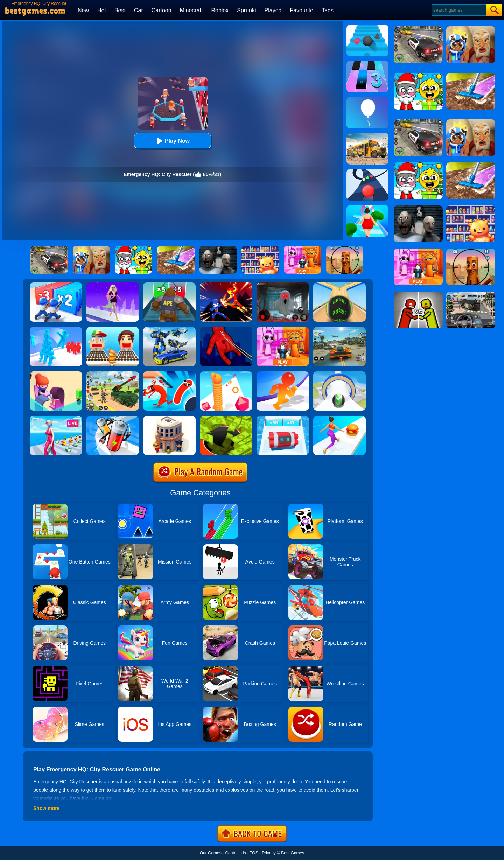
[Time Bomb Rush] (283, 418)
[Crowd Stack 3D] (56, 329)
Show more (46, 808)
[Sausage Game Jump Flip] (169, 374)
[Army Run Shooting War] (56, 285)
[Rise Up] (367, 99)
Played (273, 10)
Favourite (302, 10)
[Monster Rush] (169, 285)
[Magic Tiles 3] (367, 63)
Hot (102, 10)
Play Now (172, 141)
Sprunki (246, 10)
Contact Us (235, 853)
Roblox (220, 10)
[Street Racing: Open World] (339, 329)
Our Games (211, 853)
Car (139, 10)
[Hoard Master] (226, 418)
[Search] (459, 10)
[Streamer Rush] (56, 418)
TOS (254, 853)
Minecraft (191, 10)
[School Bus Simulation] (367, 135)
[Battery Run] (113, 418)
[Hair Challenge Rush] (113, 285)
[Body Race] (367, 208)
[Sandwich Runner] (113, 329)
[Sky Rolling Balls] (339, 374)
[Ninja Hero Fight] (226, 285)
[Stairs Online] (367, 27)
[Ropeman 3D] (226, 329)
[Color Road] (367, 172)
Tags (328, 10)
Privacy (269, 853)
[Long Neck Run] (226, 374)
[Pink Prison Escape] (283, 329)
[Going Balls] (339, 285)
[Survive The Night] (283, 285)
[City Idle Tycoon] (169, 418)
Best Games (293, 853)
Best (120, 10)
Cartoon (162, 10)
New (83, 10)
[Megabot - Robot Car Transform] (169, 329)
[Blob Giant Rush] (283, 374)
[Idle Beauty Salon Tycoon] (56, 374)
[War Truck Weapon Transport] (113, 374)
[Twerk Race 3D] (339, 418)
